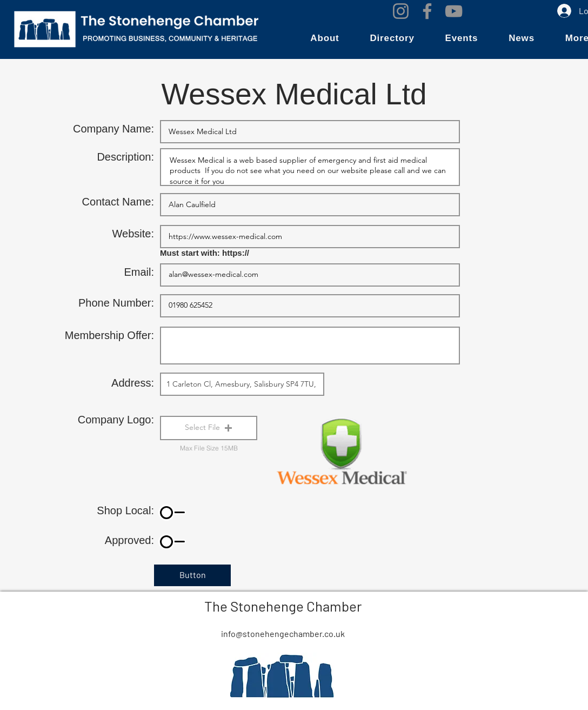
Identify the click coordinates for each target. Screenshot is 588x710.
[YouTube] (454, 11)
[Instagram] (401, 11)
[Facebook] (427, 11)
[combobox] (242, 384)
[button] (325, 38)
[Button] (192, 575)
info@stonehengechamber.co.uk (283, 633)
